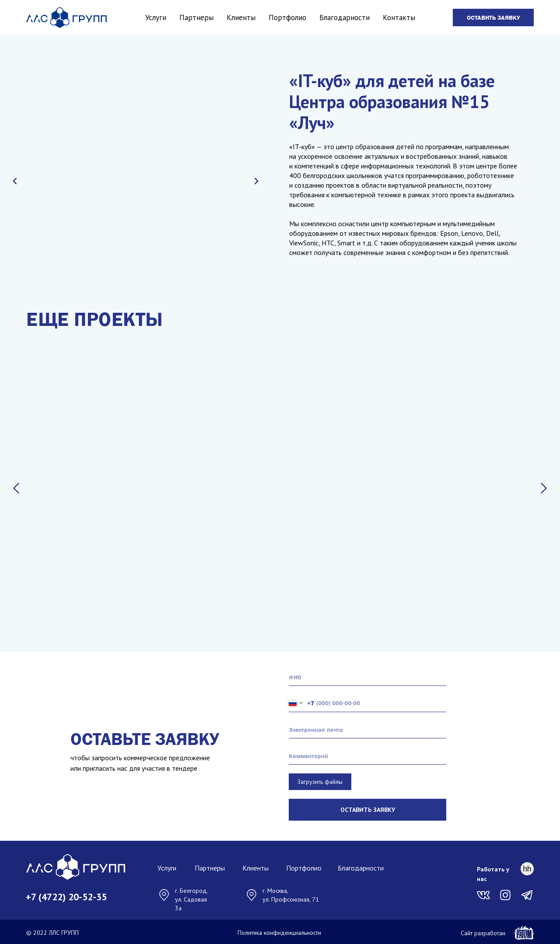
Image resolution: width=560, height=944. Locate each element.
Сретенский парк (93, 537)
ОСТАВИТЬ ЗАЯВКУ (368, 808)
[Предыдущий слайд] (16, 488)
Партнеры (196, 17)
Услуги (156, 17)
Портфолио (287, 17)
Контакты (399, 17)
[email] (367, 728)
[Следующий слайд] (544, 488)
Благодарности (345, 17)
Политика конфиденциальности (279, 931)
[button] (493, 17)
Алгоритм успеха (338, 537)
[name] (367, 675)
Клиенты (241, 17)
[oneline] (367, 754)
